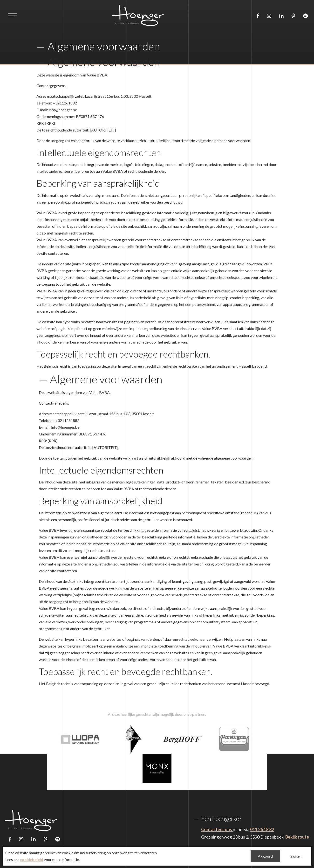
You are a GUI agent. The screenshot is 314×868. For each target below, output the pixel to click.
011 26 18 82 (262, 829)
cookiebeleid (32, 859)
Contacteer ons (217, 829)
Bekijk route (297, 837)
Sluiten (296, 856)
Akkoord (265, 856)
